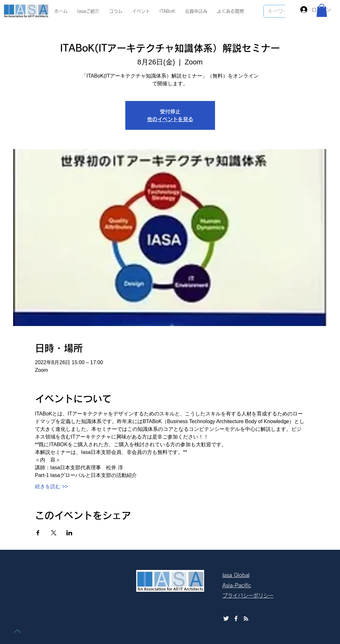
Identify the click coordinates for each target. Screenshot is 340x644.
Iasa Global (236, 575)
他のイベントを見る (170, 119)
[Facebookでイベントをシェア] (38, 533)
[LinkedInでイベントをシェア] (69, 533)
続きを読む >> (51, 486)
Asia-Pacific (237, 585)
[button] (322, 10)
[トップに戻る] (17, 631)
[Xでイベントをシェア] (54, 533)
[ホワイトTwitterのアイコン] (226, 619)
